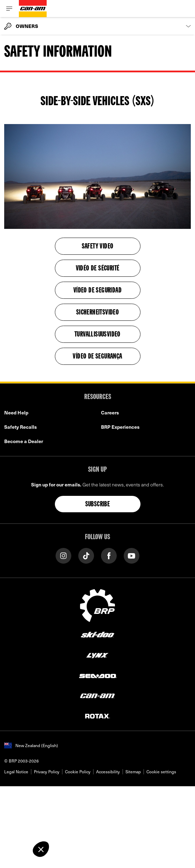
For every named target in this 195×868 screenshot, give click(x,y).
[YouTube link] (132, 555)
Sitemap (133, 772)
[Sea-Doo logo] (97, 675)
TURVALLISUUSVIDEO (97, 335)
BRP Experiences (120, 427)
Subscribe (98, 505)
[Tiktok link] (86, 555)
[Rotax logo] (97, 716)
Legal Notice (16, 772)
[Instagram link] (63, 555)
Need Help (16, 413)
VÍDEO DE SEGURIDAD (97, 291)
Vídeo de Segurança (97, 357)
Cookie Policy (78, 772)
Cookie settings (161, 772)
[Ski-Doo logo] (97, 635)
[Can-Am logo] (33, 9)
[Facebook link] (109, 555)
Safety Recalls (20, 427)
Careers (110, 413)
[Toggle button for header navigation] (9, 9)
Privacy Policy (47, 772)
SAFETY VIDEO (98, 247)
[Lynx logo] (97, 655)
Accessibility (108, 772)
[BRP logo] (97, 605)
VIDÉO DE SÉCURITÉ (98, 269)
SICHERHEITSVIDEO (97, 313)
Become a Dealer (24, 441)
